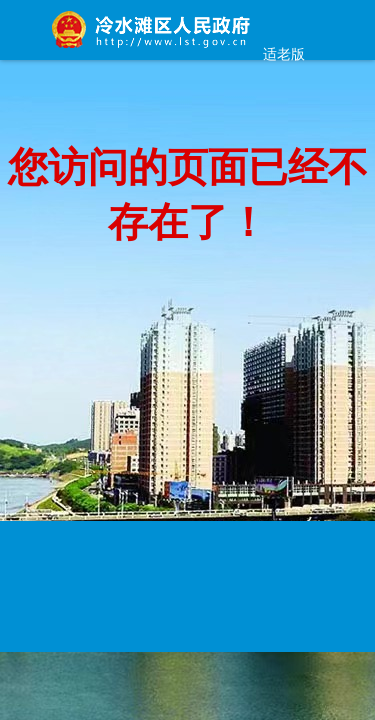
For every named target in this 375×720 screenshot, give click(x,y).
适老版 (284, 54)
